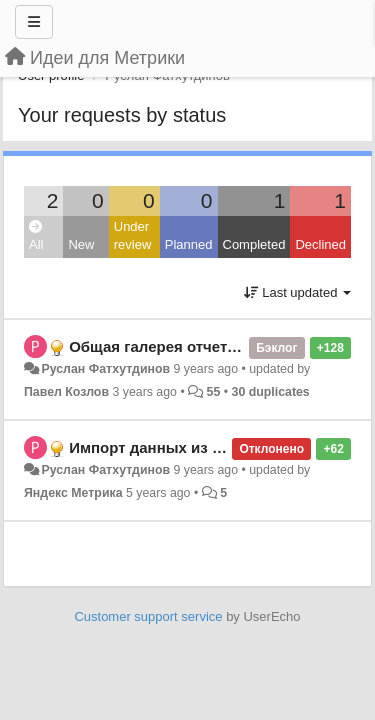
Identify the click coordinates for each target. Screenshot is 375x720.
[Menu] (34, 22)
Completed (254, 244)
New (81, 244)
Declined (320, 244)
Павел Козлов (66, 392)
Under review (133, 236)
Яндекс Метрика (73, 493)
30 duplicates (271, 392)
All (36, 236)
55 (214, 392)
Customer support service (148, 616)
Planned (189, 244)
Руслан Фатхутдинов (105, 369)
